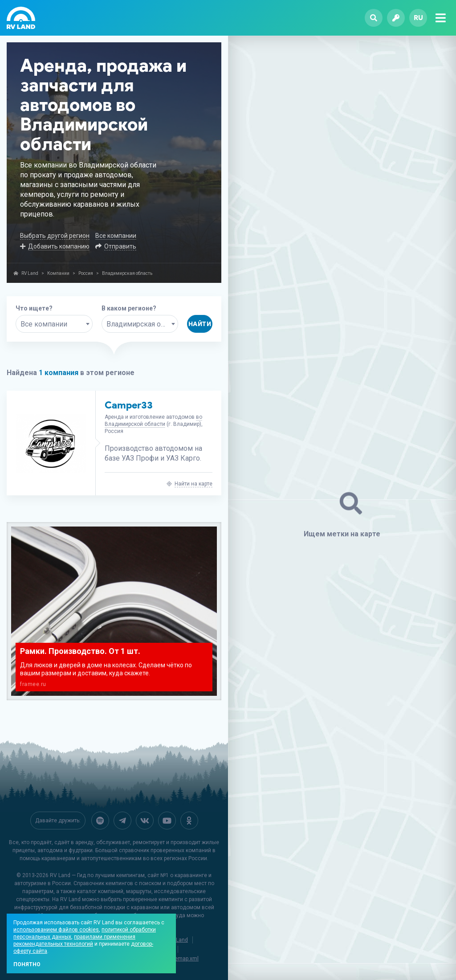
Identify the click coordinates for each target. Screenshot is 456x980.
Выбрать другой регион (55, 236)
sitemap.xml (183, 959)
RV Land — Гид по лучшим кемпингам (97, 875)
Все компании (116, 236)
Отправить (120, 246)
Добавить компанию (59, 246)
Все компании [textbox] (44, 324)
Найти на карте (193, 484)
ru (418, 18)
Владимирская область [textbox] (142, 324)
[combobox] (54, 324)
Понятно (27, 964)
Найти (200, 324)
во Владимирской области (153, 421)
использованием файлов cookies (56, 930)
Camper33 (129, 405)
